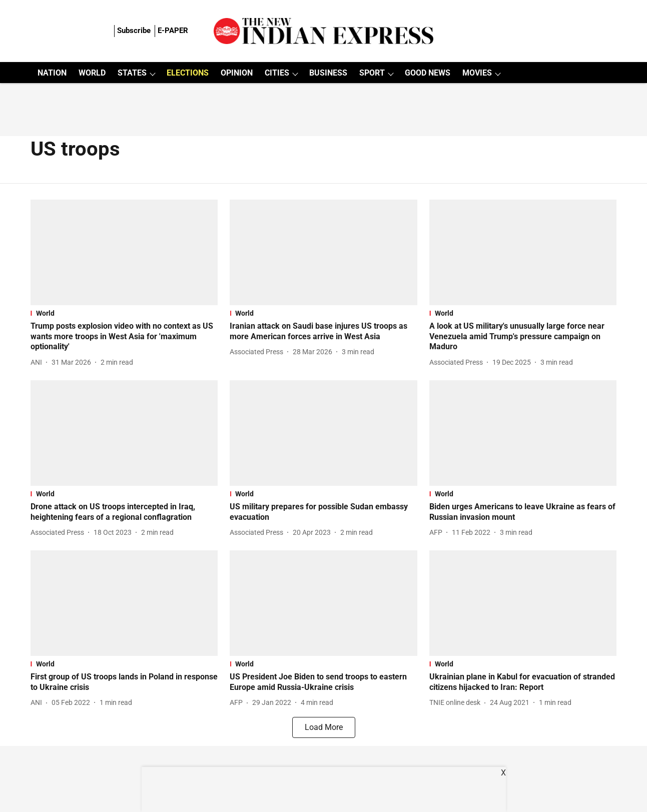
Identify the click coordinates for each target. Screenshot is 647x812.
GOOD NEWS (428, 73)
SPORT (372, 73)
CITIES (277, 73)
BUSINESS (328, 73)
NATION (52, 73)
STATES (132, 73)
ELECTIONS (188, 73)
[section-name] (124, 313)
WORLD (92, 73)
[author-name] (38, 362)
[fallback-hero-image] (124, 252)
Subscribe (134, 31)
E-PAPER (173, 31)
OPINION (237, 73)
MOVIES (477, 73)
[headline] (124, 337)
